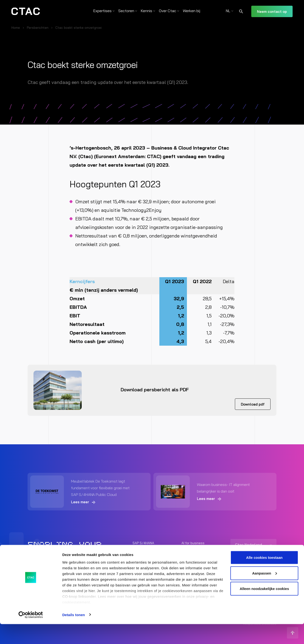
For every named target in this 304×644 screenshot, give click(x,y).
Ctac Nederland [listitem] (249, 544)
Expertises (102, 11)
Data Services (143, 552)
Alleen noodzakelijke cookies (264, 608)
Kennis (147, 11)
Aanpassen (265, 593)
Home (16, 28)
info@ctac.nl (240, 563)
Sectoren (126, 11)
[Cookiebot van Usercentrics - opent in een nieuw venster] (31, 635)
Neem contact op (272, 12)
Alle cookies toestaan (264, 577)
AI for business (193, 543)
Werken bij (192, 11)
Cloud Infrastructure (148, 561)
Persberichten (38, 28)
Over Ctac (168, 11)
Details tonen (74, 635)
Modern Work (191, 552)
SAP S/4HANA (143, 543)
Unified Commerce (195, 561)
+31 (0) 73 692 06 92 (247, 557)
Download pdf (253, 404)
